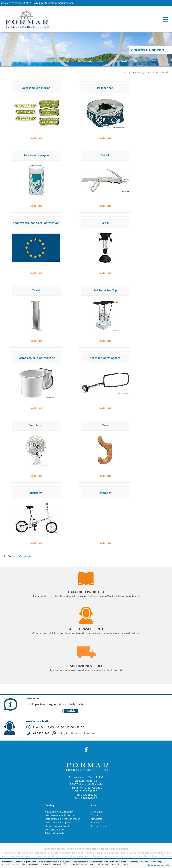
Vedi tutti (36, 138)
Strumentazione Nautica (58, 826)
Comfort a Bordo (160, 72)
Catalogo (140, 72)
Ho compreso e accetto (158, 865)
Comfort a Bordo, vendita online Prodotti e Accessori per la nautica (86, 849)
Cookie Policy (99, 826)
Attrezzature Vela (54, 833)
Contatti (96, 815)
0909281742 (31, 3)
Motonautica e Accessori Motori (62, 819)
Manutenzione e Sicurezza (59, 815)
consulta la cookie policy (52, 864)
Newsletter (97, 819)
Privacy (95, 822)
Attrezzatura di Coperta (58, 822)
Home (127, 72)
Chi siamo (97, 812)
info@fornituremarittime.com (58, 3)
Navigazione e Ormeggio (59, 812)
